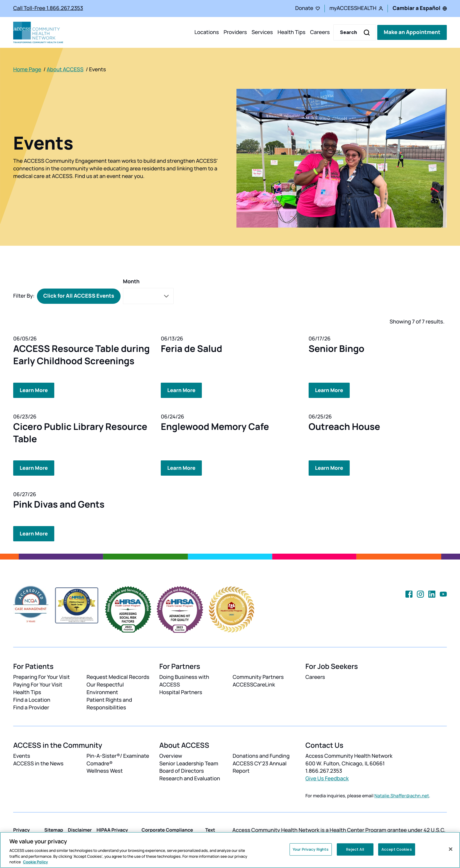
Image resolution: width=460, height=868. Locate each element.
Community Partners (258, 677)
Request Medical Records (118, 677)
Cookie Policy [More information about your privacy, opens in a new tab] (36, 862)
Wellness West (105, 771)
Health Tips (291, 32)
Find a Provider (31, 707)
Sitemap (54, 830)
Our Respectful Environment (105, 688)
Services (262, 32)
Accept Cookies (397, 849)
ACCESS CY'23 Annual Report (260, 767)
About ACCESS (65, 69)
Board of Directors (182, 771)
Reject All (355, 849)
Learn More (34, 390)
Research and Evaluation (190, 778)
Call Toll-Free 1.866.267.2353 (48, 8)
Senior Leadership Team (189, 763)
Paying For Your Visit (38, 684)
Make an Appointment (412, 32)
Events (22, 755)
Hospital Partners (181, 692)
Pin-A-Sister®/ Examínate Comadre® (118, 759)
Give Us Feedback (327, 778)
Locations (207, 32)
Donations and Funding (261, 755)
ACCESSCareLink (254, 684)
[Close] (451, 849)
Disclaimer (80, 830)
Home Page (27, 69)
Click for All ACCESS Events (79, 296)
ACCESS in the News (38, 763)
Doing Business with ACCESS (184, 681)
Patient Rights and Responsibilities (109, 703)
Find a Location (32, 700)
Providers (235, 32)
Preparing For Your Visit (42, 677)
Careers (320, 32)
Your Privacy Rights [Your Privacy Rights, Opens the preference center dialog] (311, 849)
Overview (171, 755)
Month (131, 282)
